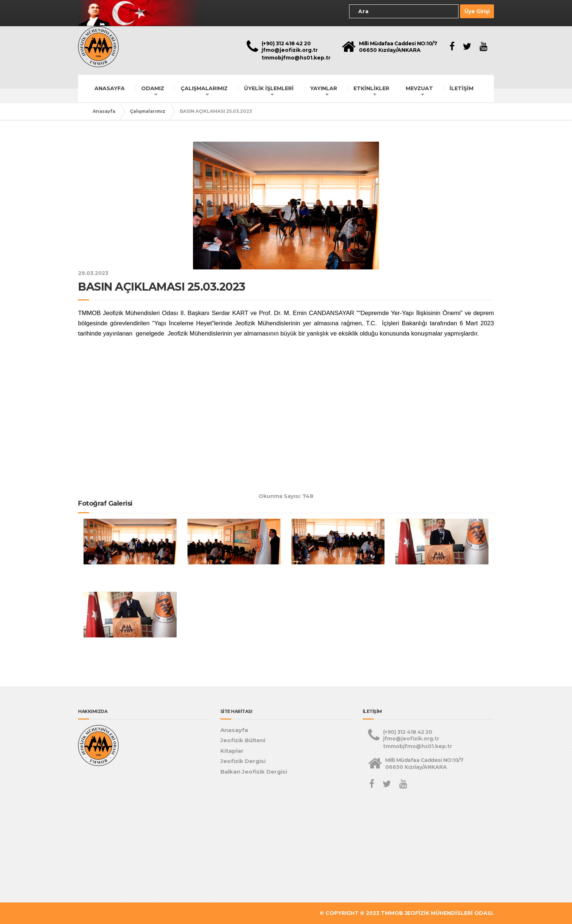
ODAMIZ (153, 88)
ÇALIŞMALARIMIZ (204, 88)
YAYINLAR (324, 88)
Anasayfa (104, 111)
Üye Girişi (477, 11)
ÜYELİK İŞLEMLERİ (269, 88)
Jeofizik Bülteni (243, 740)
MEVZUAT (419, 88)
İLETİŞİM (461, 88)
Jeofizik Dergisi (243, 761)
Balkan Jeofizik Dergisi (254, 772)
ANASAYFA (110, 88)
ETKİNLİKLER (371, 88)
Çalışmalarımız (148, 111)
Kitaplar (232, 751)
